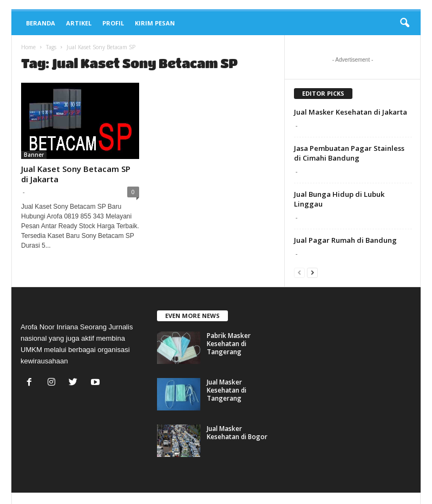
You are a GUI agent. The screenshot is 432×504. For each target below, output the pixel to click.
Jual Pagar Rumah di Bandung (345, 240)
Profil (113, 23)
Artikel (79, 23)
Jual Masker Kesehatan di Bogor (237, 433)
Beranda (41, 23)
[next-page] (312, 272)
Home (28, 47)
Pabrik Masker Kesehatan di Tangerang (229, 344)
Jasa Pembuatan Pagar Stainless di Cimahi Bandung (349, 153)
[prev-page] (299, 272)
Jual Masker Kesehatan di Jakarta (351, 112)
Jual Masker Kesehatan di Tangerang (227, 390)
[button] (404, 23)
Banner (34, 155)
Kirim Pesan (155, 23)
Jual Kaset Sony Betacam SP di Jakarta (76, 174)
